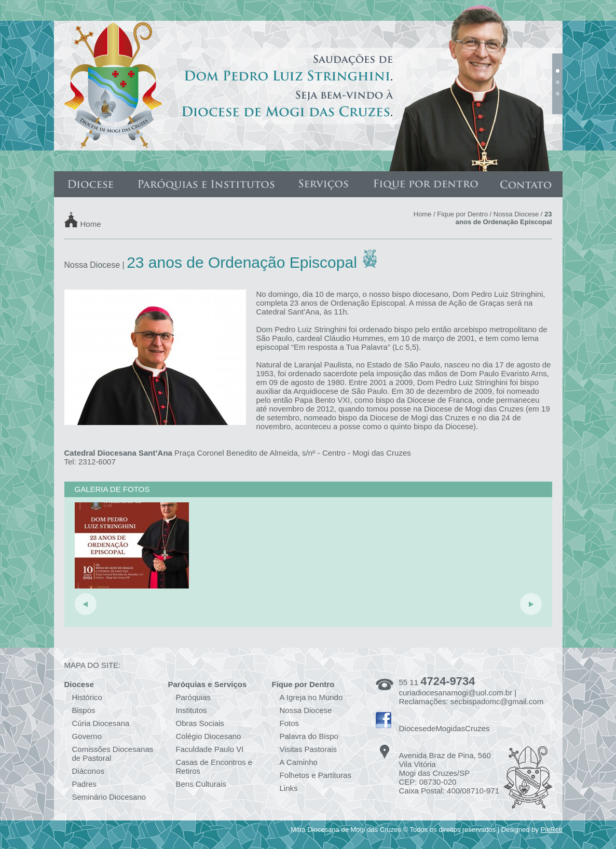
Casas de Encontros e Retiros (214, 766)
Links (289, 788)
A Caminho (299, 762)
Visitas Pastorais (309, 749)
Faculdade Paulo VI (210, 749)
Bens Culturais (201, 784)
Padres (85, 784)
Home (91, 223)
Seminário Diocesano (109, 797)
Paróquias (194, 697)
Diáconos (88, 771)
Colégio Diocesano (209, 736)
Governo (87, 736)
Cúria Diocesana (101, 723)
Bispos (84, 710)
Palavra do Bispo (309, 736)
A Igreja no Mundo (311, 697)
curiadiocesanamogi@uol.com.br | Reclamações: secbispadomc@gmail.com (471, 697)
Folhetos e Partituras (316, 775)
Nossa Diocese (516, 214)
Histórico (87, 697)
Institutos (191, 710)
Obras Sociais (200, 723)
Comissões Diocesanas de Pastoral (113, 754)
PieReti (552, 830)
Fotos (290, 723)
